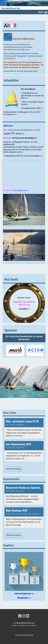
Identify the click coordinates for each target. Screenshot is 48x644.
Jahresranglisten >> (24, 594)
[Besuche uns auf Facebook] (20, 616)
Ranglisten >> (24, 598)
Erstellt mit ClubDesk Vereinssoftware (24, 626)
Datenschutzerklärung (24, 635)
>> (42, 108)
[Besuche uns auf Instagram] (24, 616)
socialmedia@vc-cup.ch (20, 190)
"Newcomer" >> (23, 56)
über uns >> (26, 50)
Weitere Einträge (13, 469)
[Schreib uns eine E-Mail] (28, 616)
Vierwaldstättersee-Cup (11, 8)
